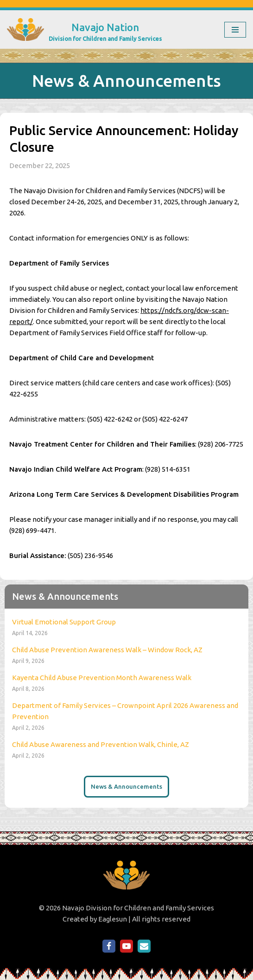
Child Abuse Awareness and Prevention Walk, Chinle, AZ (101, 744)
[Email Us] (144, 946)
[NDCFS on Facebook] (109, 946)
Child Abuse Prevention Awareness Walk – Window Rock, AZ (107, 650)
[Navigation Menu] (235, 30)
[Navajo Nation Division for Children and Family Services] (84, 29)
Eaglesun (113, 919)
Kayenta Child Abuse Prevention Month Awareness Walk (102, 678)
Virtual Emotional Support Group (64, 622)
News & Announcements (126, 786)
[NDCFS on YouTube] (126, 946)
